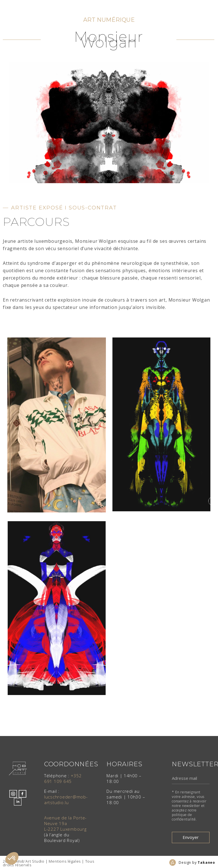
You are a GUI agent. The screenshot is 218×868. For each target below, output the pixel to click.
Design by (197, 862)
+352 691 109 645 (63, 778)
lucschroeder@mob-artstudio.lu (66, 800)
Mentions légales (65, 861)
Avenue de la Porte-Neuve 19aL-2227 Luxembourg (65, 823)
